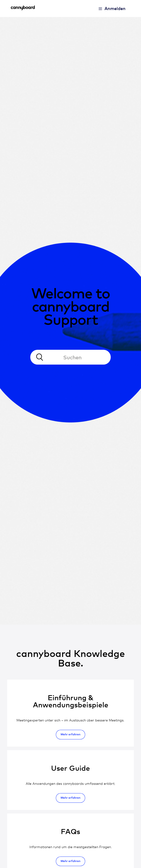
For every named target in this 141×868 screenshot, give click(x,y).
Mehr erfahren (70, 734)
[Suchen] (70, 357)
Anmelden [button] (115, 8)
